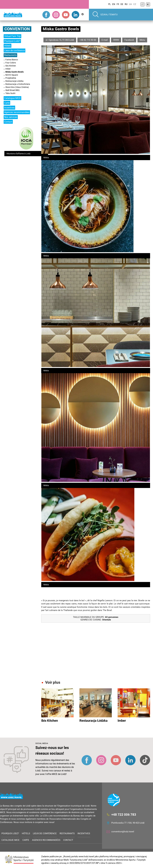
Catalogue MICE (12, 98)
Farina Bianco (12, 60)
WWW (116, 40)
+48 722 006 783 (124, 815)
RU (126, 4)
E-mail (105, 40)
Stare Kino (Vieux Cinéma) (17, 87)
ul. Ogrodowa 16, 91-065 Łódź (60, 40)
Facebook (129, 40)
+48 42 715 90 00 (88, 40)
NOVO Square (12, 75)
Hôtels (8, 46)
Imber (8, 69)
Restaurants (10, 55)
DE (122, 4)
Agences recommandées (17, 112)
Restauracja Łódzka (14, 81)
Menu (142, 40)
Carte (7, 103)
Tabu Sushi (10, 93)
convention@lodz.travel (123, 832)
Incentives (9, 108)
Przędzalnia (11, 78)
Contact (8, 122)
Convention (17, 29)
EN (114, 4)
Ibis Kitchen (11, 66)
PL (110, 4)
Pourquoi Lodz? (12, 41)
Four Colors (11, 63)
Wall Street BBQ (12, 90)
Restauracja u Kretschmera (18, 84)
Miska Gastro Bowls (14, 72)
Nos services (11, 117)
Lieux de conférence (14, 50)
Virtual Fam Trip (12, 36)
